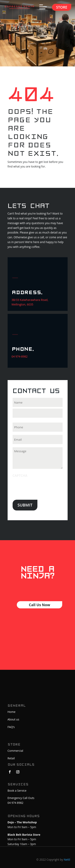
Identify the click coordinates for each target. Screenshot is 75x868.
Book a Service (17, 791)
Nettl (67, 860)
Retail (11, 758)
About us (13, 719)
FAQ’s (11, 727)
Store (62, 7)
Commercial (15, 751)
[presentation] (43, 488)
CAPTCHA (20, 476)
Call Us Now (39, 605)
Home (12, 712)
